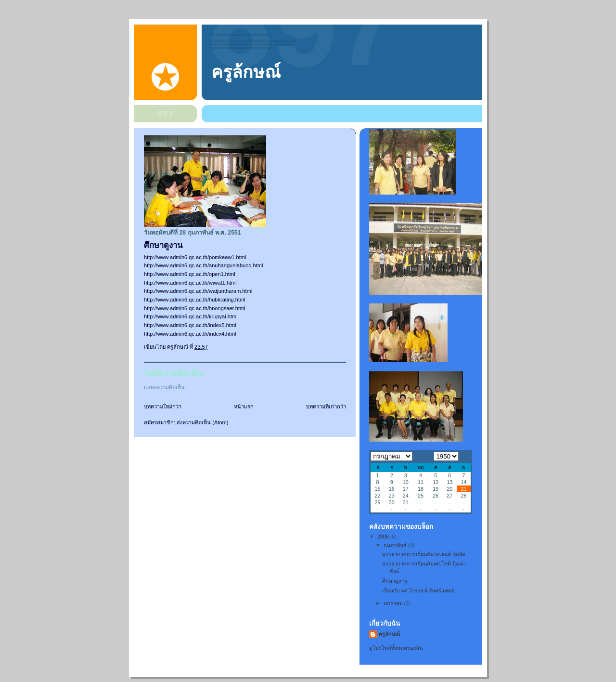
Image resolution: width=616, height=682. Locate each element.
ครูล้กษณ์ (246, 72)
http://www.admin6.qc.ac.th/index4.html (190, 334)
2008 (384, 537)
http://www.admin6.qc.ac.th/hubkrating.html (195, 300)
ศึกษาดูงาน (395, 581)
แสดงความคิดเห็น (164, 387)
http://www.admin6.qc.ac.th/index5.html (190, 325)
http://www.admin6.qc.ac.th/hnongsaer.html (195, 308)
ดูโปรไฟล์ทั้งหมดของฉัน (396, 648)
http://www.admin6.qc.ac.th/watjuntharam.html (198, 291)
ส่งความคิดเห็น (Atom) (202, 422)
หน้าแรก (244, 407)
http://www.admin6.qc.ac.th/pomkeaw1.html (195, 257)
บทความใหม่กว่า (163, 407)
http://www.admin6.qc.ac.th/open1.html (190, 274)
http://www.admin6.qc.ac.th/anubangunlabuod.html (204, 265)
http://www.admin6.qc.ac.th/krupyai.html (191, 316)
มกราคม (394, 603)
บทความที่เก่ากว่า (326, 407)
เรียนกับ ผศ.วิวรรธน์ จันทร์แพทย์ (418, 590)
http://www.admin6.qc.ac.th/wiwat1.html (190, 283)
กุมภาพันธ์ (396, 545)
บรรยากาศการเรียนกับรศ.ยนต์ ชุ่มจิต (424, 554)
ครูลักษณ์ (389, 634)
